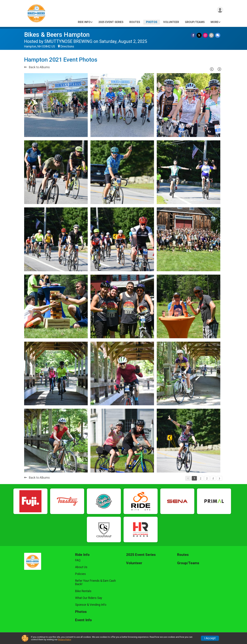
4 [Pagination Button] (213, 478)
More (214, 22)
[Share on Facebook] (194, 35)
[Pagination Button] (219, 478)
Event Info (83, 620)
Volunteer (171, 22)
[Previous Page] (212, 69)
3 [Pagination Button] (207, 478)
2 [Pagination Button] (201, 478)
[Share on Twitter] (200, 35)
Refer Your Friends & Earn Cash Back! (95, 582)
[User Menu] (220, 10)
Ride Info (84, 22)
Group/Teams (195, 22)
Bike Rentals (83, 591)
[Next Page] (219, 69)
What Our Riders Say (89, 598)
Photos (152, 22)
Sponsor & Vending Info (91, 605)
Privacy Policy (64, 639)
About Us (81, 567)
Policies (80, 574)
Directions (67, 46)
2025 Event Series (111, 22)
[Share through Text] (218, 35)
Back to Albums (37, 67)
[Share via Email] (212, 35)
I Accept (210, 638)
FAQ (78, 560)
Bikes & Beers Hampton (57, 35)
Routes (135, 22)
